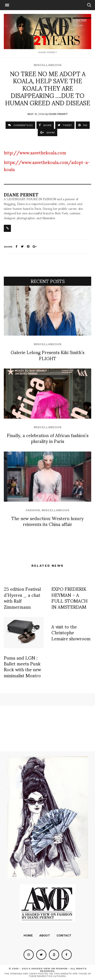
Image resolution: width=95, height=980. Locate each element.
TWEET (65, 125)
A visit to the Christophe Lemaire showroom (71, 632)
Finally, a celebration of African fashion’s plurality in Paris (48, 438)
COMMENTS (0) (20, 125)
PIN (83, 125)
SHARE (45, 125)
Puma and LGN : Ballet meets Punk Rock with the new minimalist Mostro (22, 666)
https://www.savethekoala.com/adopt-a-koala (47, 165)
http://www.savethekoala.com (35, 152)
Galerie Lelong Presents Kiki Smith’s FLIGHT (48, 355)
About (45, 935)
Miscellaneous (48, 65)
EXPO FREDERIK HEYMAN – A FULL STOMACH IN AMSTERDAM (70, 597)
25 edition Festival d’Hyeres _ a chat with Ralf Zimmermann (22, 597)
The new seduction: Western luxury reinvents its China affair (48, 521)
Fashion (33, 510)
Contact (64, 935)
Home (28, 935)
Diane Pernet (58, 114)
